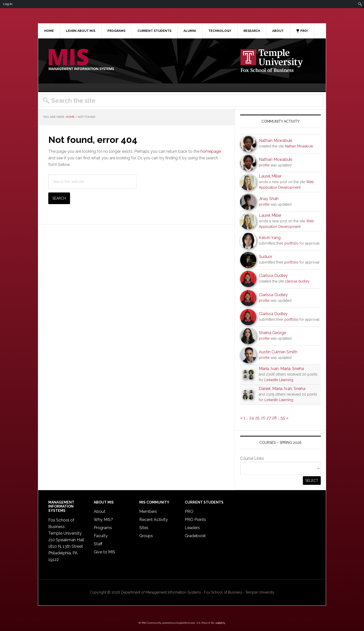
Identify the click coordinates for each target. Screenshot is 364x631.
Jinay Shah (269, 199)
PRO (189, 512)
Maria (264, 369)
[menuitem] (360, 4)
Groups (146, 536)
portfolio (291, 243)
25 (257, 418)
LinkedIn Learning (279, 380)
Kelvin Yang (270, 238)
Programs (103, 528)
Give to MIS (105, 552)
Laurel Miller (270, 176)
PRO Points (195, 520)
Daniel (265, 389)
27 (269, 418)
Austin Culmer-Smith (278, 352)
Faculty (101, 536)
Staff (98, 544)
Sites (144, 528)
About (100, 512)
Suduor (266, 257)
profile (264, 165)
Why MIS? (103, 520)
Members (148, 512)
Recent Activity (154, 520)
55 (283, 418)
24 (252, 418)
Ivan (275, 369)
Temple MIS (81, 60)
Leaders (192, 528)
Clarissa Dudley (273, 276)
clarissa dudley (297, 281)
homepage (211, 151)
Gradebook (195, 536)
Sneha (298, 369)
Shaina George (272, 333)
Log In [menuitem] (8, 4)
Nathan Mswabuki (276, 140)
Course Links (252, 458)
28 (274, 418)
